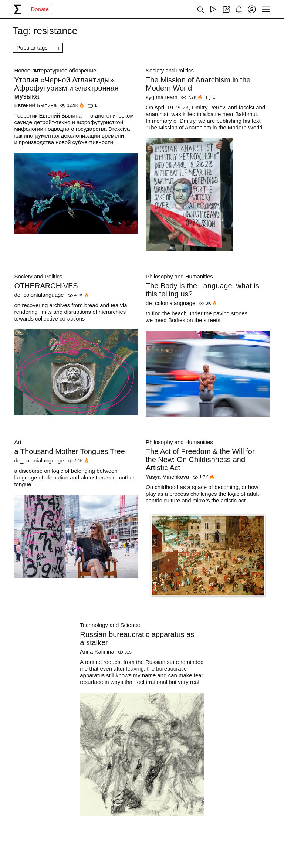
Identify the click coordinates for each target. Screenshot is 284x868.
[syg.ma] (18, 9)
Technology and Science (110, 625)
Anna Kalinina (97, 652)
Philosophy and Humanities (179, 276)
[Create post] (226, 9)
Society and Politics (170, 70)
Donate (40, 9)
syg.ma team (162, 97)
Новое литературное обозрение (55, 70)
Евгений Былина (35, 105)
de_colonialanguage (39, 295)
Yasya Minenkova (167, 477)
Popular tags (32, 48)
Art (18, 442)
